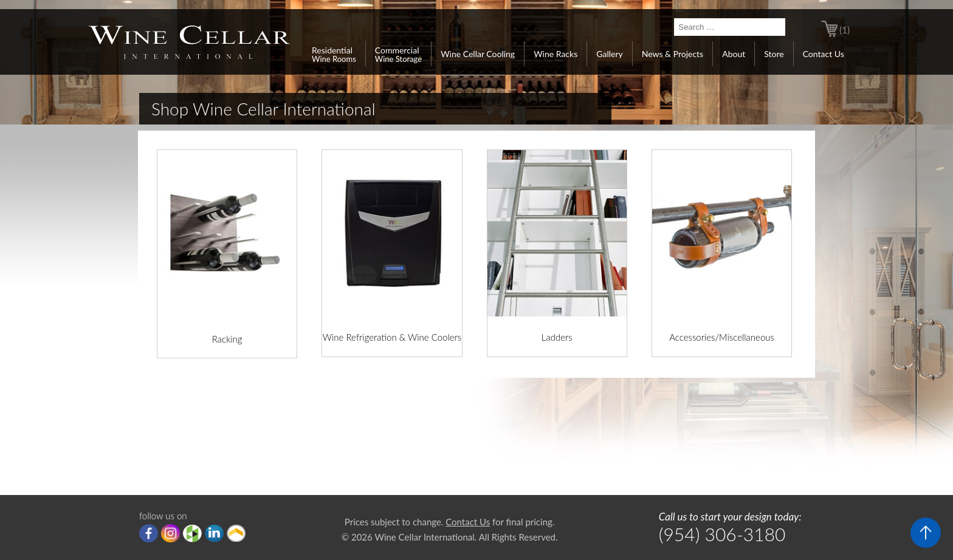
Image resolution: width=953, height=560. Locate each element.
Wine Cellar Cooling (478, 54)
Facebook (149, 533)
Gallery (609, 54)
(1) (845, 30)
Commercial (398, 54)
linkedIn (214, 533)
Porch (236, 533)
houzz (192, 533)
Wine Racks (556, 54)
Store (774, 54)
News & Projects (673, 54)
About (734, 54)
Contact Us (824, 54)
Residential (334, 54)
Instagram (170, 533)
